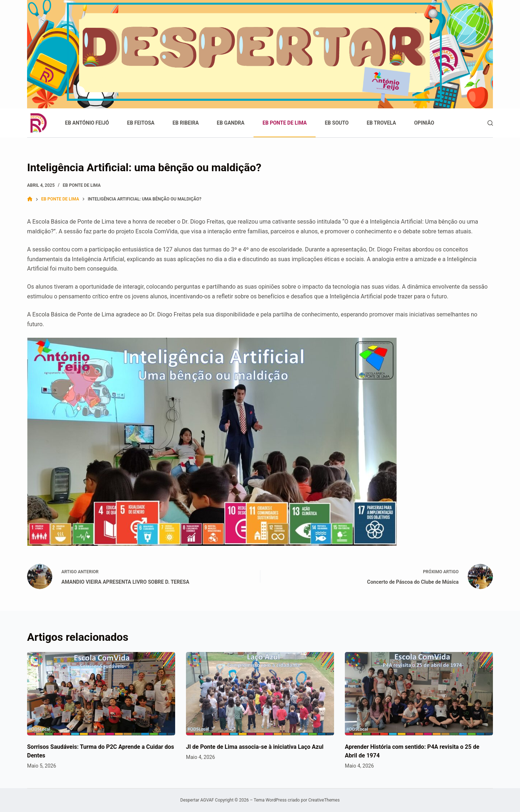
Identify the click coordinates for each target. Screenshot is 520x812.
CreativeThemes (324, 800)
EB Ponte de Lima (285, 123)
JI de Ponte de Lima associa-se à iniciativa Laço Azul (255, 747)
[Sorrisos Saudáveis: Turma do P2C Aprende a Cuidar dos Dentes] (101, 694)
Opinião (424, 123)
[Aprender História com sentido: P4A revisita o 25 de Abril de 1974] (419, 694)
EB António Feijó (87, 123)
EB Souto (337, 123)
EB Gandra (231, 123)
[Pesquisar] (490, 123)
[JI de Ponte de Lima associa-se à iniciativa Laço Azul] (260, 694)
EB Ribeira (186, 123)
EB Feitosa (141, 123)
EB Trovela (381, 123)
